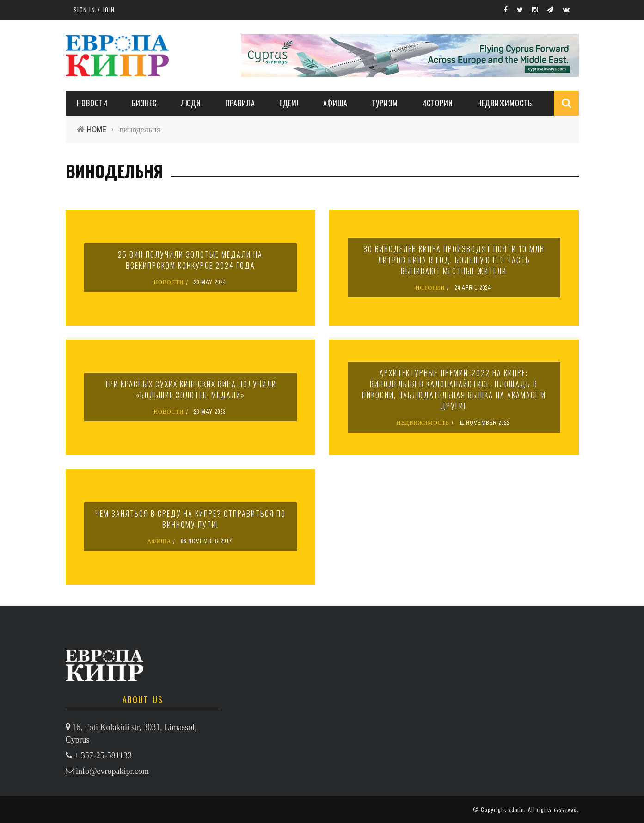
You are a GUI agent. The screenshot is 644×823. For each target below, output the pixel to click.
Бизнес (144, 103)
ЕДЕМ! (289, 103)
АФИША (335, 103)
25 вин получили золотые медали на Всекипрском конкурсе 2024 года (190, 260)
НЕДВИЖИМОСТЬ (505, 103)
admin (516, 809)
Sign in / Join (94, 10)
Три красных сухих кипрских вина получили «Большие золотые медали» (190, 390)
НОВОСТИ (92, 103)
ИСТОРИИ (438, 103)
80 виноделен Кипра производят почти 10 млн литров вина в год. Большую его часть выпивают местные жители (454, 260)
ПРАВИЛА (240, 103)
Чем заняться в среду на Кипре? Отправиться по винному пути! (190, 519)
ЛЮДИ (191, 103)
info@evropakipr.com (112, 771)
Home (97, 129)
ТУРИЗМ (385, 103)
